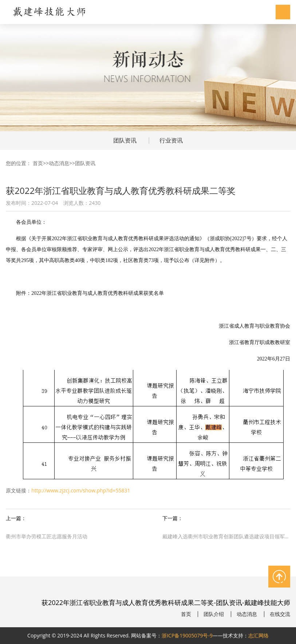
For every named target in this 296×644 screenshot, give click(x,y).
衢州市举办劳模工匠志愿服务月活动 (47, 536)
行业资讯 (171, 140)
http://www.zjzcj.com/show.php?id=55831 (81, 490)
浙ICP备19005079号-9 (187, 635)
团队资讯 (125, 140)
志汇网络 (258, 635)
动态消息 (59, 163)
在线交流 (280, 614)
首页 (38, 163)
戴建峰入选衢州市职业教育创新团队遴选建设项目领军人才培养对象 (226, 536)
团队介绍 (214, 614)
